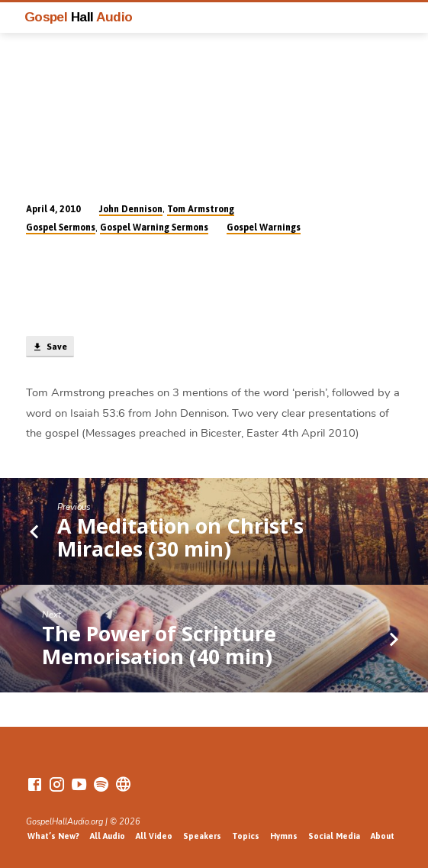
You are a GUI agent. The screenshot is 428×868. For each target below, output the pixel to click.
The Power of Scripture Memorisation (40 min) (159, 645)
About (383, 836)
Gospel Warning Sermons (154, 227)
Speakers (202, 836)
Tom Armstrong (201, 209)
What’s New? (53, 836)
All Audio (108, 836)
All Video (154, 836)
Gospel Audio (79, 17)
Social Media (334, 836)
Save (50, 347)
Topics (246, 836)
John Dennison (131, 209)
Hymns (284, 836)
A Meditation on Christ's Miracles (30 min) (180, 537)
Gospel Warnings (264, 227)
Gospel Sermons (61, 227)
